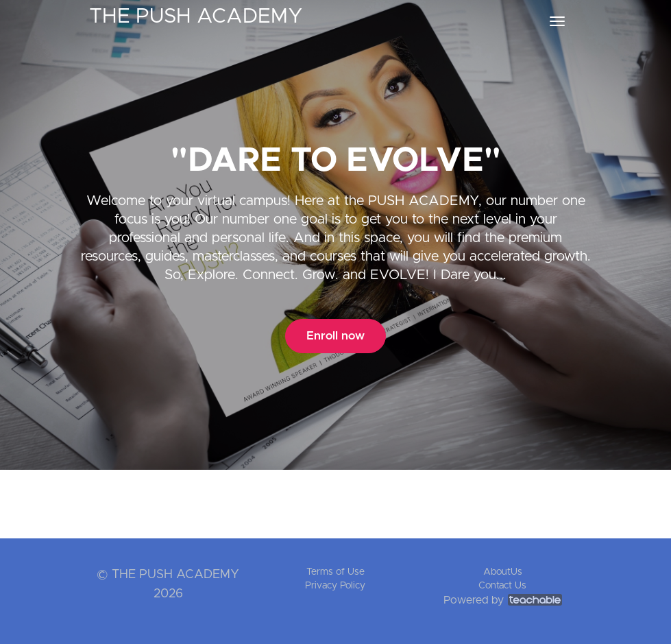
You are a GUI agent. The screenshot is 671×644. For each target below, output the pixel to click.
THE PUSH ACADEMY (196, 16)
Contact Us (502, 586)
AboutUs (503, 572)
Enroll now (335, 336)
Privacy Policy (335, 586)
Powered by (503, 600)
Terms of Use (335, 572)
